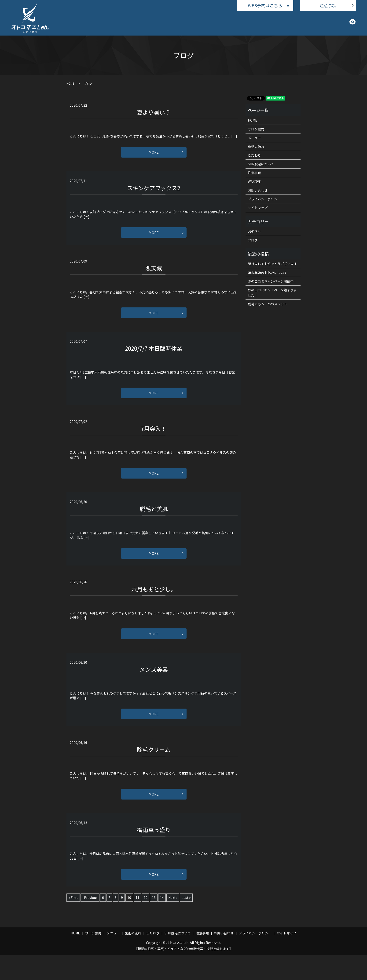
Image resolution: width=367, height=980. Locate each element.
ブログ (253, 240)
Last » (186, 922)
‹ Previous (90, 922)
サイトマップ (258, 208)
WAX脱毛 (233, 23)
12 (146, 922)
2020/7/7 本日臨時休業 (154, 356)
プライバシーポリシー (264, 199)
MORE (154, 154)
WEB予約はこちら (265, 5)
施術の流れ (254, 23)
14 (162, 922)
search (352, 24)
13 (154, 922)
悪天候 (154, 273)
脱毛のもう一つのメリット (268, 304)
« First (73, 922)
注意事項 (328, 5)
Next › (173, 922)
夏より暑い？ (154, 112)
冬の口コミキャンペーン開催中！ (272, 281)
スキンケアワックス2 (154, 190)
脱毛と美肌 (154, 521)
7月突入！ (154, 438)
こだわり (275, 23)
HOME (172, 23)
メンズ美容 (154, 687)
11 (137, 922)
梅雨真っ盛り (154, 852)
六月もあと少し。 (154, 604)
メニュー (213, 23)
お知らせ (254, 231)
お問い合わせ (331, 23)
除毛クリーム (154, 769)
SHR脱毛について (301, 23)
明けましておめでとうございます (272, 264)
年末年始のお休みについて (268, 273)
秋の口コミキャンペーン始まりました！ (272, 292)
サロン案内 (191, 23)
